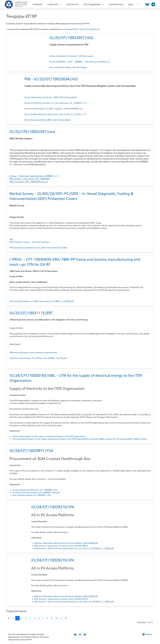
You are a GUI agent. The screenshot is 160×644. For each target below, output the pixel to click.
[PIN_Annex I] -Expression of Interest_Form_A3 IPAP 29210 (61, 546)
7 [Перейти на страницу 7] (43, 618)
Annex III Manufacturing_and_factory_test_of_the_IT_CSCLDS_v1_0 (55, 114)
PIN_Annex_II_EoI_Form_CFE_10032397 (30, 179)
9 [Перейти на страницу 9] (52, 618)
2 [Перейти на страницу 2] (22, 618)
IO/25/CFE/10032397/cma (32, 132)
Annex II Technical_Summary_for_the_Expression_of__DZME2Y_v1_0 (56, 103)
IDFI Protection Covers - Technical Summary (29, 242)
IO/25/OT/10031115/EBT (31, 313)
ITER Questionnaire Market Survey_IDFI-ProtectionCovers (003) (38, 248)
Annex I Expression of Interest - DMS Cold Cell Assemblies (51, 97)
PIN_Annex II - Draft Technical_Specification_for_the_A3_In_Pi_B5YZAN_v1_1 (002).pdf (74, 548)
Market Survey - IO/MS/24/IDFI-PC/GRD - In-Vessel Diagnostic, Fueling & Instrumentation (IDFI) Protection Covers (71, 196)
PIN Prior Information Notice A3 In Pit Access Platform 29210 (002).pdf (66, 543)
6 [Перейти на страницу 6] (39, 618)
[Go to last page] (66, 618)
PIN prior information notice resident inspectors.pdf (33, 352)
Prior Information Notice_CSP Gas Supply (68, 67)
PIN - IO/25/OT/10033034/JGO (51, 79)
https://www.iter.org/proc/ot (86, 29)
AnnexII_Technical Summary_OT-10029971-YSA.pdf (36, 493)
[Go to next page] (61, 618)
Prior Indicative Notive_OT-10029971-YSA (32, 495)
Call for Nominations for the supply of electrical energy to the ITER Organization (49, 436)
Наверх (147, 634)
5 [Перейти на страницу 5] (35, 618)
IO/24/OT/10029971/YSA (31, 451)
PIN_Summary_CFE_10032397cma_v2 (29, 182)
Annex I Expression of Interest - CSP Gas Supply (71, 56)
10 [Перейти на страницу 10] (56, 618)
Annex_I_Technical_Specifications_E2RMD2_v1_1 (34, 176)
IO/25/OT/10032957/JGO (71, 38)
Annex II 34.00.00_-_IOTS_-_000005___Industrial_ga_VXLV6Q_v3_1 (80, 62)
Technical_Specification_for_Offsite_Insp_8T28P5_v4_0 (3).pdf (38, 358)
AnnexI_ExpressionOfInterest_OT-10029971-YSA (35, 490)
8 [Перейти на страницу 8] (47, 618)
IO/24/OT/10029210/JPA (53, 507)
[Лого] (16, 4)
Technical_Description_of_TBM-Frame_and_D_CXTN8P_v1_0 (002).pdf (42, 301)
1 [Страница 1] (17, 618)
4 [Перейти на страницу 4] (30, 618)
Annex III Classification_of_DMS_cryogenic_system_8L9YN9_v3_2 (54, 109)
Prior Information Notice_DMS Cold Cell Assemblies (48, 120)
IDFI (11, 239)
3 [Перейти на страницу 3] (26, 618)
